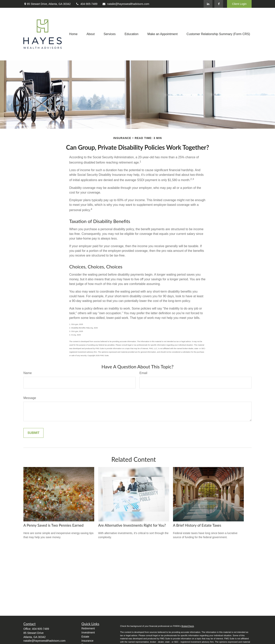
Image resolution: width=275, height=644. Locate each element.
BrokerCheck (188, 626)
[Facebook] (219, 4)
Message (30, 398)
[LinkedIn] (208, 4)
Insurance (87, 641)
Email (143, 373)
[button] (73, 34)
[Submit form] (33, 433)
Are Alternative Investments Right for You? (132, 525)
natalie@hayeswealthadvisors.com (126, 4)
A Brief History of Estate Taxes (197, 525)
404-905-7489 (86, 4)
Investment (88, 632)
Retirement (88, 628)
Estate (85, 637)
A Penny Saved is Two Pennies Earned (53, 525)
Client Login (239, 4)
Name (28, 373)
